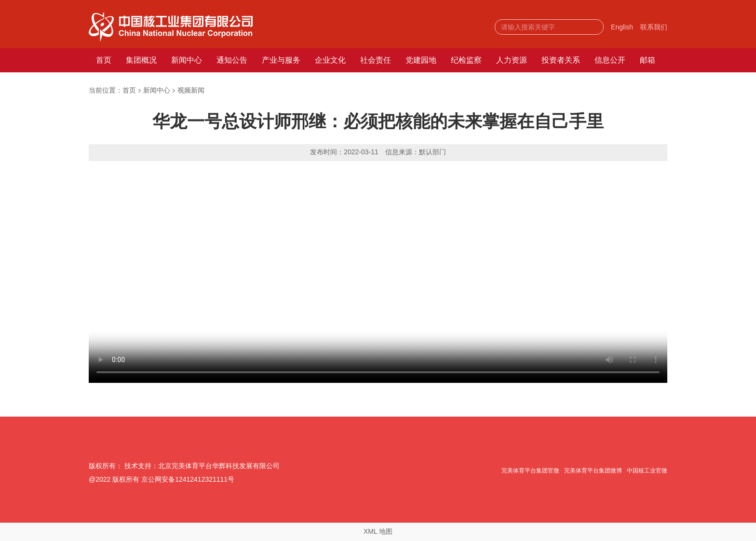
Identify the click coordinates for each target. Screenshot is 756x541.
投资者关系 (561, 60)
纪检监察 (466, 60)
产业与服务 (281, 60)
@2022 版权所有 (114, 479)
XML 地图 (378, 531)
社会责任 (376, 60)
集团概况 (141, 60)
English (622, 27)
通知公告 (232, 60)
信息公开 (610, 60)
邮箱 (648, 60)
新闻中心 (187, 60)
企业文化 (330, 60)
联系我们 (654, 27)
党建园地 (421, 60)
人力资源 (512, 60)
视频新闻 (191, 90)
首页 (104, 60)
